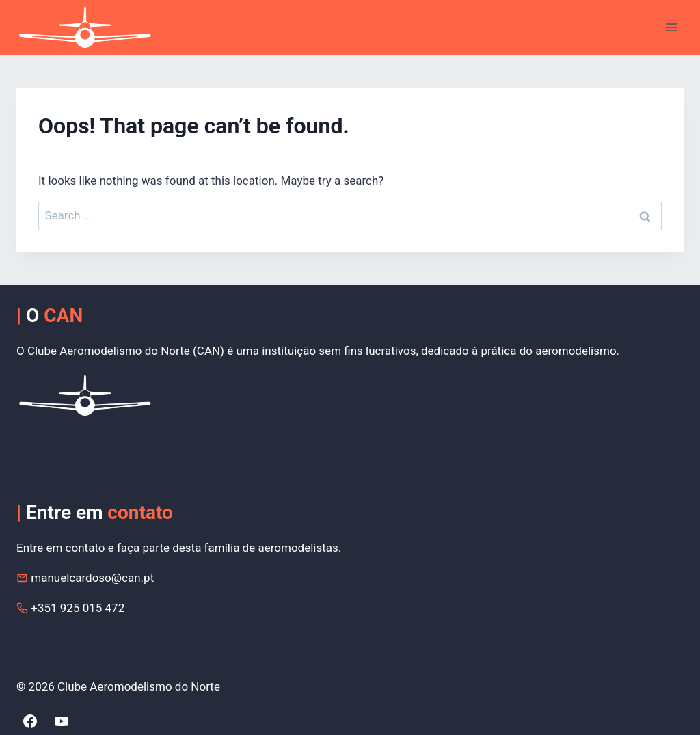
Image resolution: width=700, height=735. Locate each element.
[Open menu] (671, 27)
